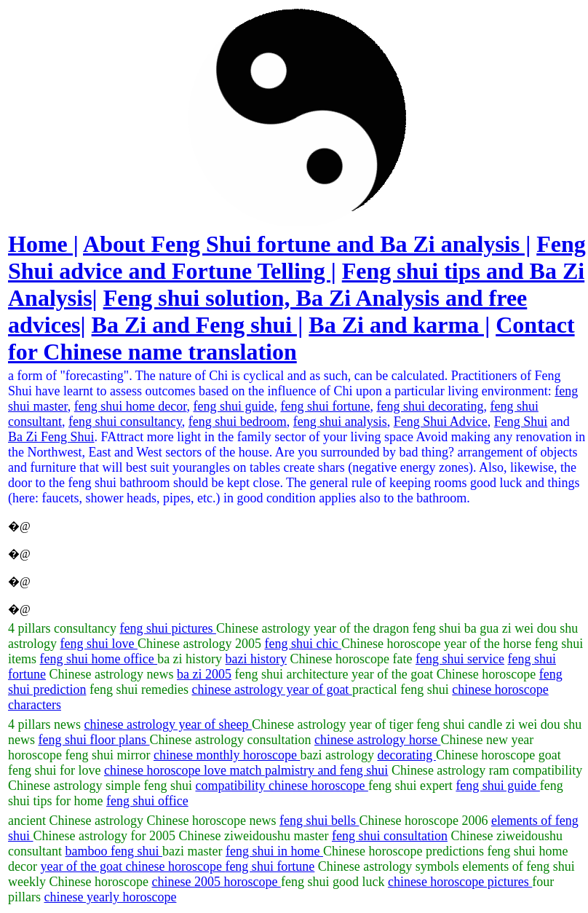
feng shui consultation (390, 836)
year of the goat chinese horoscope (132, 866)
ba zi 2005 (204, 674)
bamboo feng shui (114, 851)
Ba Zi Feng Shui (51, 437)
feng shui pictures (167, 628)
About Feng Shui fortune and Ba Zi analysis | (307, 244)
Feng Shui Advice (441, 422)
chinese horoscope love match (184, 770)
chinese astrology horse (377, 740)
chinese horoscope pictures (460, 882)
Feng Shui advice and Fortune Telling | (297, 257)
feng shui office (147, 801)
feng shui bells (319, 821)
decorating (406, 755)
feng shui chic (302, 644)
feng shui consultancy (125, 422)
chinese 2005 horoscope (216, 882)
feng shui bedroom (238, 422)
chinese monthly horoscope (227, 755)
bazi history (256, 659)
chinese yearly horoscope (111, 897)
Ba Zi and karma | (399, 325)
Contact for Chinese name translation (291, 338)
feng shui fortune (325, 406)
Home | (43, 244)
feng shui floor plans (94, 740)
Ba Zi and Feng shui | (198, 325)
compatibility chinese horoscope (281, 786)
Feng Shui (521, 422)
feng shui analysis (340, 422)
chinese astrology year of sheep (167, 724)
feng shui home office (99, 659)
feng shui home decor (131, 406)
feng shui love (99, 644)
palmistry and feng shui (326, 770)
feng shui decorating (430, 406)
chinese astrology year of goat (271, 689)
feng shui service (460, 659)
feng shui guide (234, 406)
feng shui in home (274, 851)
